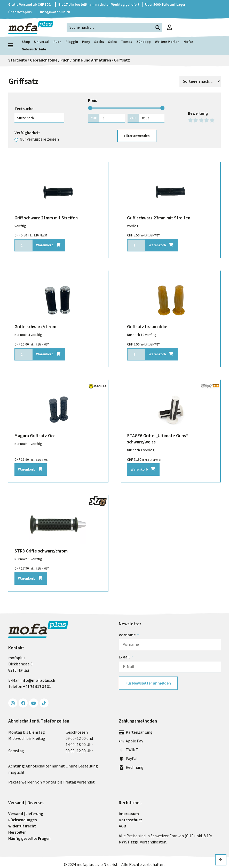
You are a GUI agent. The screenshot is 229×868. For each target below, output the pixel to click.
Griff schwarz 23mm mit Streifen (159, 218)
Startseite (18, 60)
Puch (57, 42)
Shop (26, 42)
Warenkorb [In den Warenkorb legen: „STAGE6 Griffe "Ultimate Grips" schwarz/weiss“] (139, 469)
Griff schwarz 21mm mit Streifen (46, 218)
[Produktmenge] (23, 245)
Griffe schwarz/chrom (35, 327)
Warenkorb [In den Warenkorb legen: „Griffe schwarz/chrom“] (45, 354)
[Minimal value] (126, 108)
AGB (122, 826)
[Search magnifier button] (158, 28)
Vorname (128, 635)
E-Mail (125, 657)
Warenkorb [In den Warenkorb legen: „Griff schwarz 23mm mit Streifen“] (157, 245)
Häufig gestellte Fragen (29, 838)
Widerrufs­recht (22, 826)
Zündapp (144, 42)
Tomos (127, 42)
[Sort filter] (200, 81)
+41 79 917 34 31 (37, 686)
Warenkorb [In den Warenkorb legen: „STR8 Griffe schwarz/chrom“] (27, 578)
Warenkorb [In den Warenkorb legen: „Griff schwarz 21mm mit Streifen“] (45, 245)
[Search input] (110, 27)
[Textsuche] (39, 118)
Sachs (99, 42)
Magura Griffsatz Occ (35, 436)
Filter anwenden (137, 136)
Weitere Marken (167, 42)
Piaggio (72, 42)
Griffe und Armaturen (92, 60)
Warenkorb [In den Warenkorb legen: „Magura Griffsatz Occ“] (27, 469)
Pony (86, 42)
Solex (113, 42)
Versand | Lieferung (26, 814)
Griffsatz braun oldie (147, 327)
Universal (42, 42)
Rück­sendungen (23, 820)
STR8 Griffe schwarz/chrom (41, 551)
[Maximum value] (152, 118)
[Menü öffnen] (12, 45)
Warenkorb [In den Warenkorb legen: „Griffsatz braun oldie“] (157, 354)
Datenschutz (131, 820)
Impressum (129, 814)
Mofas (189, 42)
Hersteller (17, 832)
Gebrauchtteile (34, 49)
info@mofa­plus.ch (38, 680)
